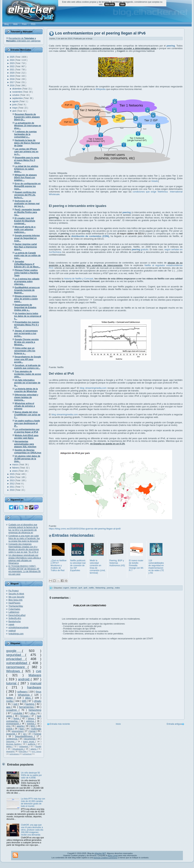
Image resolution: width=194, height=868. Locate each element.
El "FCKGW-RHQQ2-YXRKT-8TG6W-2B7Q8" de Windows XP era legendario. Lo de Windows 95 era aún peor (25, 570)
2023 (12, 63)
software (22, 692)
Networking (35, 710)
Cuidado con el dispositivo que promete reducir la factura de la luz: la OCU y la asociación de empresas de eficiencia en (23, 529)
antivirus (31, 721)
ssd (16, 704)
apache (21, 726)
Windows (14, 671)
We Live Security (16, 597)
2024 (12, 60)
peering (110, 588)
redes (117, 588)
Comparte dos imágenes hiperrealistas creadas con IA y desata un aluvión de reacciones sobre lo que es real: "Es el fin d (24, 548)
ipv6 (86, 588)
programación (13, 724)
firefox (17, 719)
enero (15, 471)
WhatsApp (25, 695)
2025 (12, 57)
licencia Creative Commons (105, 858)
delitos (9, 746)
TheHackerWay (16, 606)
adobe (10, 716)
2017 (12, 82)
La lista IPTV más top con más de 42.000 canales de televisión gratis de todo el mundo (33, 802)
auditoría (32, 744)
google (14, 651)
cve (39, 671)
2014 (12, 477)
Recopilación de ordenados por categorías (23, 40)
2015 (12, 474)
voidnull (12, 631)
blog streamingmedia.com (93, 388)
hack (39, 716)
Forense (37, 734)
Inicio (118, 724)
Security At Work (16, 594)
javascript (11, 734)
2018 (12, 79)
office (33, 713)
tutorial (12, 683)
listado (155, 181)
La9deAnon (14, 612)
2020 (12, 73)
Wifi (24, 701)
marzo (16, 465)
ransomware (17, 667)
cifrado (37, 701)
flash (22, 729)
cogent (66, 588)
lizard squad (29, 741)
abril (15, 111)
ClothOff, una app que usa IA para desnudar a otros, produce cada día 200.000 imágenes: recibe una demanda (32, 830)
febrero (16, 468)
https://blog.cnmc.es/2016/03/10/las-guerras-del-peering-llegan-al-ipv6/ (85, 529)
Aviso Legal (113, 855)
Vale (122, 4)
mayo (15, 108)
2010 (12, 490)
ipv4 (81, 588)
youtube (18, 713)
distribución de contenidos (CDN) (90, 236)
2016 (12, 86)
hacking (30, 704)
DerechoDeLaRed (17, 615)
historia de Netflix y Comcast (79, 279)
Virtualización (18, 749)
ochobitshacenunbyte (18, 627)
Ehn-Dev (23, 751)
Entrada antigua (174, 724)
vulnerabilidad (18, 663)
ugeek (11, 624)
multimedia (36, 729)
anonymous (18, 731)
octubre (16, 95)
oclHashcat (27, 754)
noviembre (18, 92)
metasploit (24, 746)
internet (74, 588)
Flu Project (13, 591)
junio (15, 105)
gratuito (140, 249)
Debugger (11, 741)
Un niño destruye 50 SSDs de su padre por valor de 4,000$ (31, 775)
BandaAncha (15, 621)
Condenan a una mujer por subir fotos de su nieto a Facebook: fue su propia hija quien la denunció (24, 538)
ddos (29, 698)
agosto (16, 101)
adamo (34, 749)
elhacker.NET (100, 853)
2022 (12, 66)
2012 (12, 484)
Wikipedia (101, 89)
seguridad (16, 655)
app (9, 707)
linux (39, 692)
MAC (33, 726)
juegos (31, 719)
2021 (12, 70)
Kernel (33, 731)
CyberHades (14, 609)
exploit (10, 729)
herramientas (27, 707)
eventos (31, 724)
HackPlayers (14, 603)
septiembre (18, 98)
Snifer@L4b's (15, 618)
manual (36, 683)
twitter (10, 698)
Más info (110, 4)
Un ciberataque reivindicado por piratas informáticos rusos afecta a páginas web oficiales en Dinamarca (25, 559)
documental (30, 739)
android (24, 679)
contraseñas (13, 721)
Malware (35, 675)
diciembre (17, 89)
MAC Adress (37, 751)
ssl (25, 734)
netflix (92, 588)
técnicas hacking (14, 744)
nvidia (10, 701)
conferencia (12, 739)
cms (8, 726)
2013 (12, 480)
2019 (12, 76)
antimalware (14, 754)
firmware (25, 716)
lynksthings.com (16, 634)
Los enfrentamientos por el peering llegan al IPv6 (100, 33)
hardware (34, 687)
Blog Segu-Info (15, 600)
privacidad (16, 659)
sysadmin (12, 710)
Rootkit (38, 746)
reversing (10, 751)
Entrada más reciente (60, 724)
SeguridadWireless (25, 736)
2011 (12, 487)
